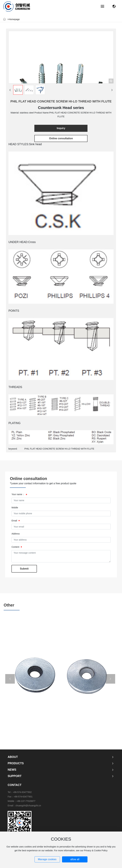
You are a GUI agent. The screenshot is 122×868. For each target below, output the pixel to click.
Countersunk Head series (61, 108)
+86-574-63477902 (22, 792)
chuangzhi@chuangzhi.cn (28, 806)
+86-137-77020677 (26, 801)
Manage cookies (47, 859)
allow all (75, 859)
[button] (10, 679)
